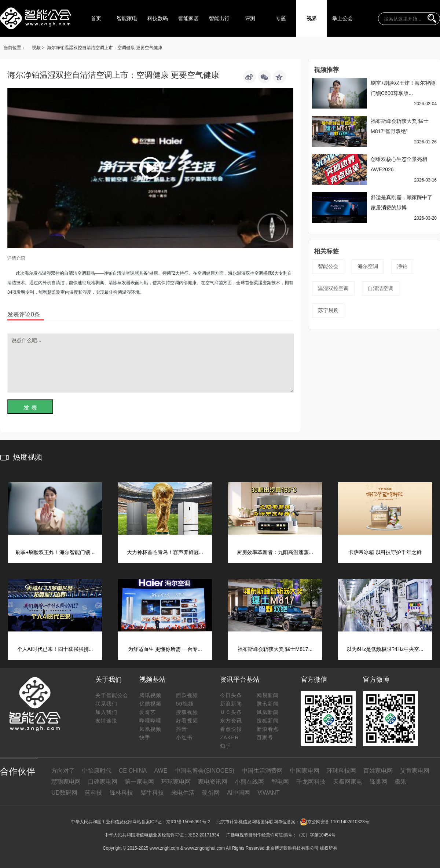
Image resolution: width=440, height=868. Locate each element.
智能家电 (127, 18)
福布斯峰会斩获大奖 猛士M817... (275, 649)
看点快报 (231, 729)
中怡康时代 (97, 771)
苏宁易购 (328, 310)
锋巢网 (378, 782)
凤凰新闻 (268, 712)
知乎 (225, 746)
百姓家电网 (378, 771)
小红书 (184, 737)
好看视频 (187, 721)
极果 (400, 782)
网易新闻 (268, 695)
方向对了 (63, 771)
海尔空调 (368, 266)
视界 (312, 18)
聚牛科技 (152, 793)
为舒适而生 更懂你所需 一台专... (165, 649)
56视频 (185, 704)
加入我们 (106, 712)
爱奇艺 (148, 712)
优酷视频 (150, 704)
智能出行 (219, 18)
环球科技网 (341, 771)
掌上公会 (342, 18)
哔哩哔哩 (150, 721)
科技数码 (158, 18)
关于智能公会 (112, 695)
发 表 (30, 408)
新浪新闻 (231, 704)
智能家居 (188, 18)
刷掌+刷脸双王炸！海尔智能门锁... (55, 552)
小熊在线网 (249, 782)
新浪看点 (268, 729)
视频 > (38, 48)
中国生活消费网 (262, 771)
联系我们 (106, 704)
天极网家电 (348, 782)
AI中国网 (239, 793)
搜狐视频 (187, 712)
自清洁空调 (381, 288)
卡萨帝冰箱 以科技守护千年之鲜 (385, 552)
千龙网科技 (311, 782)
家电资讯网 (213, 782)
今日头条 (231, 695)
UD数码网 (64, 793)
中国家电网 (305, 771)
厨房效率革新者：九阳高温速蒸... (275, 552)
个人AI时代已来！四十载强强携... (55, 649)
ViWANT (268, 793)
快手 (145, 737)
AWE (161, 771)
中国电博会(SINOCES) (204, 771)
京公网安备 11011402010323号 (335, 822)
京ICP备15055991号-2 (188, 822)
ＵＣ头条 (231, 712)
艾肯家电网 (415, 771)
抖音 (181, 729)
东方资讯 (231, 721)
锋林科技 (121, 793)
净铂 (402, 266)
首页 (96, 18)
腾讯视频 (150, 695)
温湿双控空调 (333, 288)
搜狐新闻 (268, 721)
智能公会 (328, 266)
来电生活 (183, 793)
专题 (281, 18)
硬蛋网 (211, 793)
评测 (250, 18)
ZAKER (230, 737)
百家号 (265, 737)
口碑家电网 (103, 782)
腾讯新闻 (268, 704)
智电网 (280, 782)
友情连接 (106, 721)
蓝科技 (93, 793)
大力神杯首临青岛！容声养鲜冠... (165, 552)
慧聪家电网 (66, 782)
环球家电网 (176, 782)
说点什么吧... (151, 363)
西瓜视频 (187, 695)
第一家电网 (139, 782)
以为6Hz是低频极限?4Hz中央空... (385, 649)
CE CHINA (133, 771)
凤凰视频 (150, 729)
